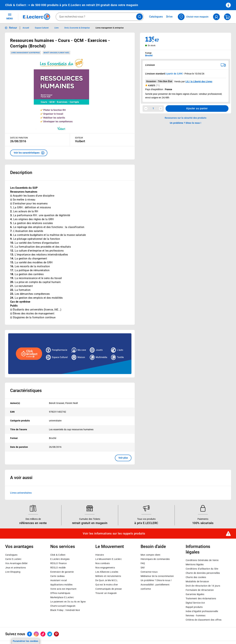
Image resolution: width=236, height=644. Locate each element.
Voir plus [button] (123, 458)
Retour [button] (13, 28)
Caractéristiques (26, 390)
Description (21, 172)
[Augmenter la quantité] (161, 109)
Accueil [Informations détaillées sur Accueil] (26, 28)
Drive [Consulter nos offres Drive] (170, 17)
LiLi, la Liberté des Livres (199, 82)
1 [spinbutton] (153, 108)
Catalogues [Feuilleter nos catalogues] (156, 17)
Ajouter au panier (197, 108)
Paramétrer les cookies (26, 641)
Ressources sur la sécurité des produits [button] (186, 118)
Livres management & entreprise (25, 53)
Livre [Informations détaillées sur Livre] (56, 28)
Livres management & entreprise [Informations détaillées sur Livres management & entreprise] (110, 28)
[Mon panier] (227, 17)
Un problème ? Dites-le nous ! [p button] (186, 123)
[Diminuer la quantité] (146, 109)
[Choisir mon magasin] (193, 17)
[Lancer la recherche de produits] (139, 17)
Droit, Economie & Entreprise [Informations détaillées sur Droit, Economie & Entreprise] (77, 28)
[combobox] (100, 17)
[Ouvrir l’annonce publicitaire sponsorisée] (70, 354)
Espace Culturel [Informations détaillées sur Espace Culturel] (42, 28)
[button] (29, 153)
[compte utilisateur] (216, 17)
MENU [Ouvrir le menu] (10, 16)
